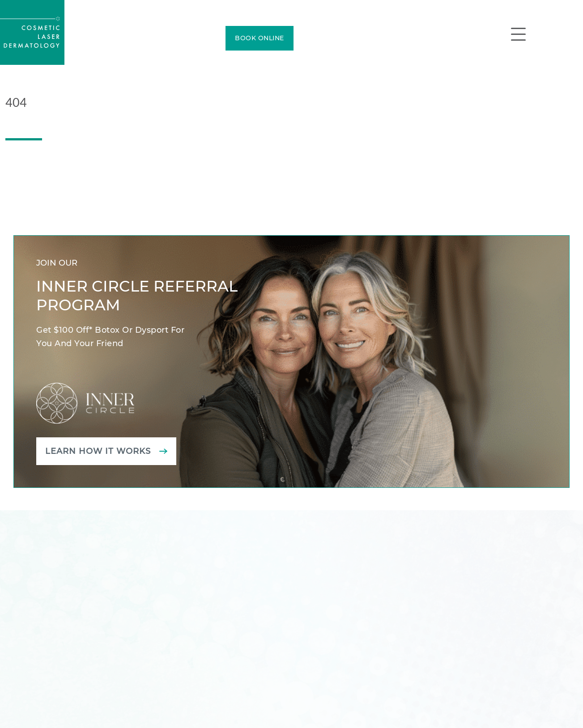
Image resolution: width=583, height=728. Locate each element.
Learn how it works (98, 451)
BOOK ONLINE (260, 38)
